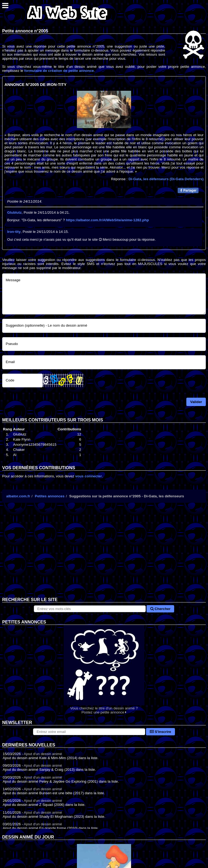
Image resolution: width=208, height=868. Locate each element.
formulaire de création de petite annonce (59, 71)
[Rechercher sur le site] (90, 609)
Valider (196, 402)
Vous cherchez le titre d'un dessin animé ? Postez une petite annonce (104, 670)
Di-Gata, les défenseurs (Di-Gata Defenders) (166, 179)
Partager (188, 190)
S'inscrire (160, 732)
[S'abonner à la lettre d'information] (89, 732)
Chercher (160, 609)
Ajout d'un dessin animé (43, 754)
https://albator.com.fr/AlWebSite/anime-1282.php (107, 220)
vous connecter (89, 476)
